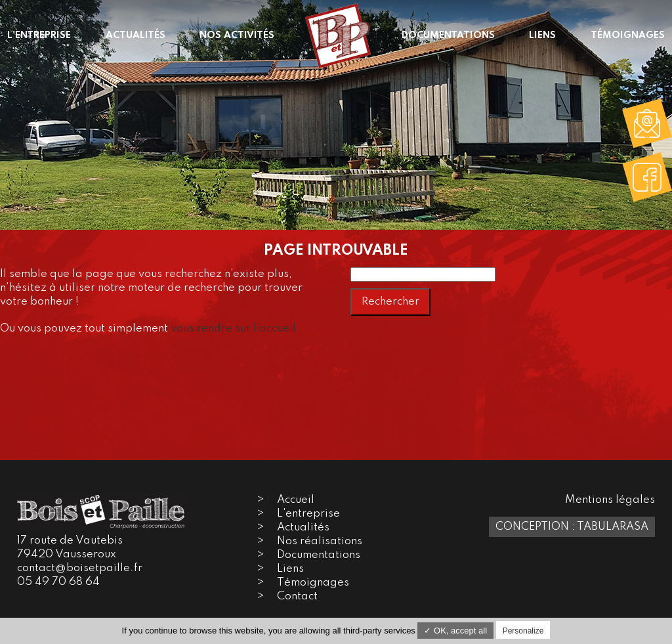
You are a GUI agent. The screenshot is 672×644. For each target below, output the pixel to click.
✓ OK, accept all (455, 631)
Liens (290, 569)
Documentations (319, 555)
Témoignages (313, 583)
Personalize (523, 631)
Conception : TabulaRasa (572, 527)
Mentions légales (610, 500)
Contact (297, 596)
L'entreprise (308, 514)
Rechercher (390, 302)
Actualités (303, 527)
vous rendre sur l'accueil (233, 329)
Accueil (296, 500)
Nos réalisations (320, 541)
